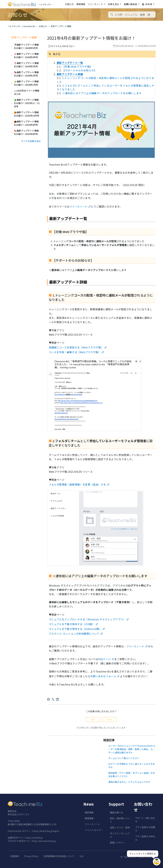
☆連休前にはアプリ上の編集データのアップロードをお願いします (102, 93)
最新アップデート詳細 (70, 74)
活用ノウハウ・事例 (120, 827)
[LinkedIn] (57, 699)
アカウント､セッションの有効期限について (74, 634)
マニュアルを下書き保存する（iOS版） (72, 624)
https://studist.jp (34, 838)
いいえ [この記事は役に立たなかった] (109, 719)
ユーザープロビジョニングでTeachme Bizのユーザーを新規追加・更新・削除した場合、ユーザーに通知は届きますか (132, 749)
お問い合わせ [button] (131, 4)
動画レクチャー (118, 843)
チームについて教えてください (124, 758)
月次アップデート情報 (61, 26)
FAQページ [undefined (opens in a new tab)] (104, 659)
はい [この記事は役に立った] (93, 719)
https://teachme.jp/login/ (46, 831)
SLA (81, 856)
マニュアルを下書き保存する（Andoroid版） (75, 629)
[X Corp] (53, 699)
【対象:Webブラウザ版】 (77, 66)
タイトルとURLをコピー (63, 46)
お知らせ (69, 4)
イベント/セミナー (94, 830)
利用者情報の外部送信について (59, 856)
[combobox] (132, 15)
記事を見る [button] (114, 4)
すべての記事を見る (31, 141)
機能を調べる (117, 812)
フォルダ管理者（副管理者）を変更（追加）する (77, 484)
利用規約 (15, 856)
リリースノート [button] (96, 4)
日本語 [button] (147, 4)
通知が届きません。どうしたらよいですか (129, 782)
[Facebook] (49, 699)
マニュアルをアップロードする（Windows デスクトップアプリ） (87, 619)
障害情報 (81, 4)
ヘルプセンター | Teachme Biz (22, 26)
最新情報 (89, 812)
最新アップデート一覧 (70, 63)
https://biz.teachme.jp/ (44, 841)
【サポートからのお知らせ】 (79, 70)
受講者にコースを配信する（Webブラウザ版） (76, 347)
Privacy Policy (31, 856)
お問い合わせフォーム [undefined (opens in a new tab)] (103, 676)
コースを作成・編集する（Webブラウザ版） (75, 352)
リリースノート (78, 206)
